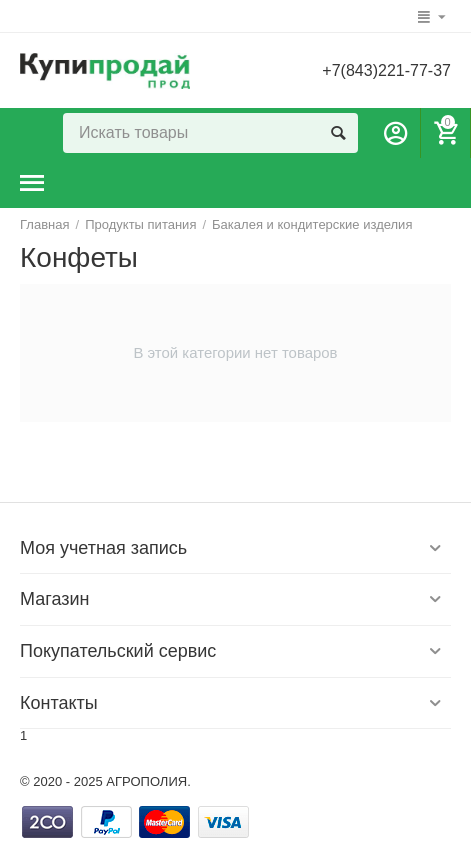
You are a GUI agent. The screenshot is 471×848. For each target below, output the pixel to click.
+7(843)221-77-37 (386, 70)
